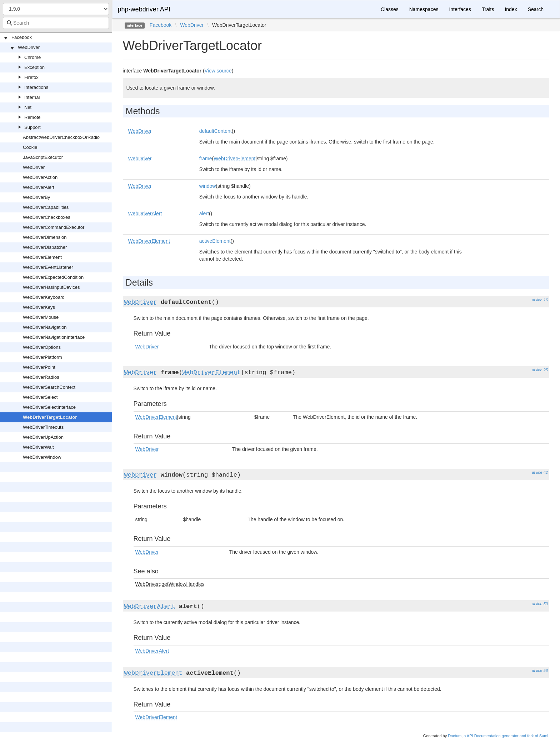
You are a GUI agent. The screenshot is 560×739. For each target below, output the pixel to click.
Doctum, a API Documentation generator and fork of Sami (498, 736)
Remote (32, 117)
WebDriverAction (40, 177)
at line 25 (540, 370)
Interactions (36, 87)
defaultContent (216, 131)
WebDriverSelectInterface (49, 407)
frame (206, 159)
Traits (488, 9)
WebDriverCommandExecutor (54, 227)
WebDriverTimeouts (43, 427)
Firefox (31, 77)
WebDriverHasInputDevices (51, 287)
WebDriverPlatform (42, 357)
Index (511, 9)
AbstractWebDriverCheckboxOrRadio (61, 137)
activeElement (215, 241)
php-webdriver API (144, 9)
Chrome (32, 57)
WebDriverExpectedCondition (53, 277)
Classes (390, 9)
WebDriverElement (42, 257)
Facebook (22, 37)
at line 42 (540, 472)
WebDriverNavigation (45, 327)
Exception (34, 67)
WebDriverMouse (41, 317)
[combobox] (56, 23)
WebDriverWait (38, 447)
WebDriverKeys (39, 307)
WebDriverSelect (40, 397)
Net (28, 107)
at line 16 (540, 300)
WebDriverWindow (42, 457)
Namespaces (424, 9)
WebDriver (29, 47)
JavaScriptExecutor (43, 157)
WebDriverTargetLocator (50, 417)
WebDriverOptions (42, 347)
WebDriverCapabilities (46, 207)
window (208, 186)
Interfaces (460, 9)
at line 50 (540, 604)
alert (204, 213)
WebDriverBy (36, 197)
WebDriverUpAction (43, 437)
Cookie (30, 147)
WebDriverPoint (39, 367)
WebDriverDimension (45, 237)
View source (218, 71)
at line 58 (540, 670)
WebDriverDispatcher (45, 247)
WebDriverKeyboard (44, 297)
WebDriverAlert (39, 187)
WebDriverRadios (41, 377)
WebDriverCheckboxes (47, 217)
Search (536, 9)
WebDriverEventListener (48, 267)
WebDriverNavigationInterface (54, 337)
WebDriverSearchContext (49, 387)
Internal (32, 97)
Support (32, 127)
